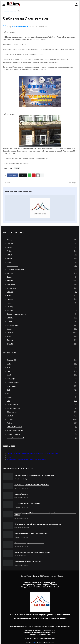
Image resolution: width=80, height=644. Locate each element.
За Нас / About (26, 576)
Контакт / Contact (57, 576)
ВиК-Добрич (42, 379)
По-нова (7, 183)
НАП (42, 401)
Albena (42, 240)
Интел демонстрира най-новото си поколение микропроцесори (38, 524)
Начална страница (9, 11)
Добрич (42, 281)
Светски (42, 318)
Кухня (42, 303)
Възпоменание (42, 266)
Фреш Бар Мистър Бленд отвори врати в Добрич (32, 552)
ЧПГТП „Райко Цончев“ (42, 431)
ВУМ (42, 371)
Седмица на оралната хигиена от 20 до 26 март (32, 485)
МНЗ (42, 393)
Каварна (42, 292)
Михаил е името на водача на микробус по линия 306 (34, 475)
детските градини (42, 434)
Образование (42, 412)
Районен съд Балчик (42, 427)
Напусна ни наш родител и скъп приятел (29, 543)
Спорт (42, 329)
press (9, 457)
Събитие (21, 11)
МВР (42, 390)
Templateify (34, 643)
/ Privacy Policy (40, 632)
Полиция (42, 419)
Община (42, 416)
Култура (42, 299)
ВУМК (42, 375)
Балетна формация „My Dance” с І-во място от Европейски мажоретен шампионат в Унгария (45, 514)
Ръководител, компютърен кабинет (27, 562)
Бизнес (42, 258)
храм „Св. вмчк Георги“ (42, 438)
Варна (42, 262)
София (42, 321)
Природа (42, 307)
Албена (42, 251)
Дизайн (42, 277)
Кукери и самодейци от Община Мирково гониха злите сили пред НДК (32, 453)
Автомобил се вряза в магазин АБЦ (27, 503)
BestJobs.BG (42, 360)
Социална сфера (42, 325)
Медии (42, 397)
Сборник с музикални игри (42, 314)
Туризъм (42, 344)
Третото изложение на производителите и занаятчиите (27, 459)
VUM (42, 364)
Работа (42, 423)
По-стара (73, 183)
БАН (42, 368)
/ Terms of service (40, 630)
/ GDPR (40, 634)
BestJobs (42, 244)
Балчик (42, 255)
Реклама (42, 310)
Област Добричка (42, 408)
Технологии (42, 340)
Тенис (42, 336)
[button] (4, 4)
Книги (42, 296)
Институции (42, 386)
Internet (42, 247)
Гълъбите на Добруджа (42, 270)
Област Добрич (42, 405)
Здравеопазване (42, 382)
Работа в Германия (21, 494)
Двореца (42, 273)
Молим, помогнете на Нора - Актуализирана (31, 533)
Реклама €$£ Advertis (41, 576)
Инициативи (42, 288)
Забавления (42, 284)
